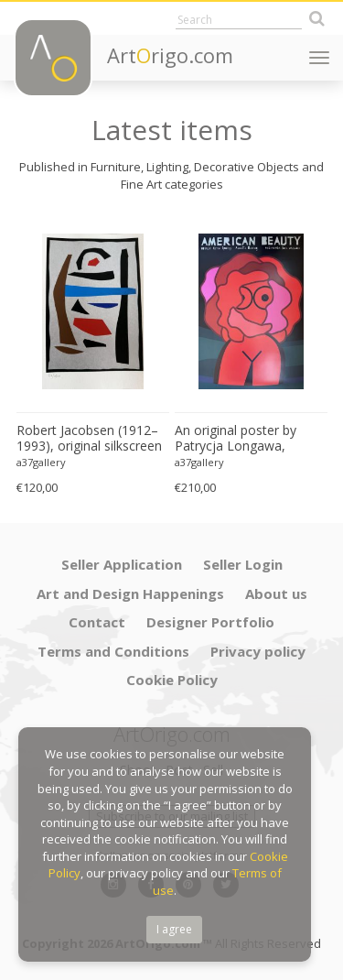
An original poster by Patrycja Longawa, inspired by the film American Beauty (236, 439)
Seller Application (122, 564)
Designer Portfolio (210, 622)
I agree (174, 929)
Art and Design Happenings (130, 593)
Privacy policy (258, 651)
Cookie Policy (172, 680)
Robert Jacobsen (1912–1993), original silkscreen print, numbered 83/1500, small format (91, 439)
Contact (97, 622)
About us (276, 593)
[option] (93, 358)
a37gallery (41, 462)
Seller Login (243, 564)
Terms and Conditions (113, 651)
